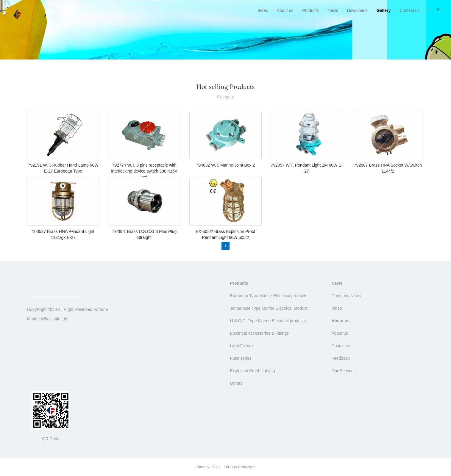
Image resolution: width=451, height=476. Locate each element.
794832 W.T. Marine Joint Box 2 (226, 165)
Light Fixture (242, 346)
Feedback (340, 358)
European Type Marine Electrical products (269, 296)
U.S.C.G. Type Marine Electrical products (268, 321)
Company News (346, 296)
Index (263, 10)
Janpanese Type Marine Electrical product (269, 308)
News (333, 10)
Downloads (357, 10)
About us (285, 10)
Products (310, 10)
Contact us (409, 10)
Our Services (343, 371)
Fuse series (241, 358)
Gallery (384, 10)
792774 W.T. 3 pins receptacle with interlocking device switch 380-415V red (144, 171)
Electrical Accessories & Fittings (260, 333)
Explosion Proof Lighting (253, 371)
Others (236, 383)
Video (337, 308)
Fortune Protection (239, 467)
